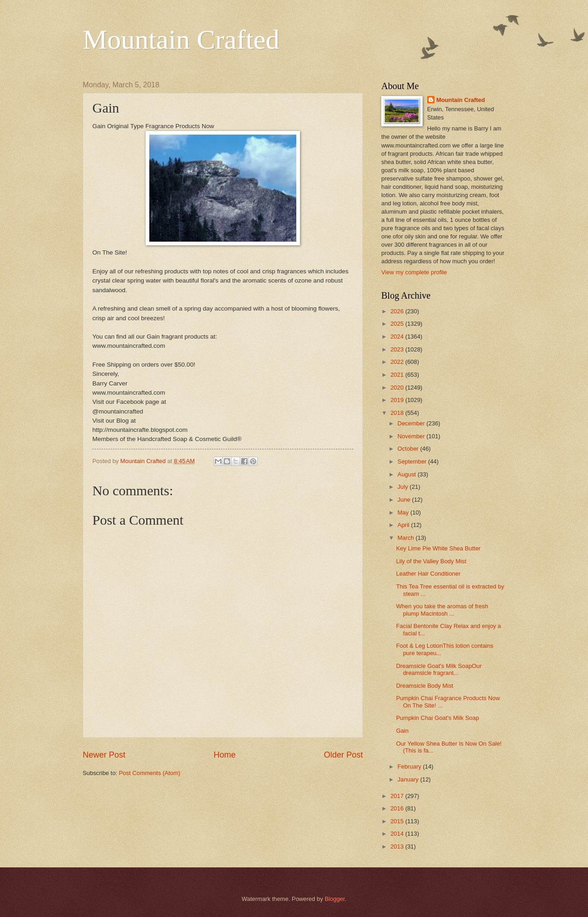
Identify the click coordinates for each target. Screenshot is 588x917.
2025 (398, 324)
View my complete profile (414, 272)
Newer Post (104, 755)
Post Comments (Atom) (150, 773)
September (413, 461)
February (410, 767)
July (403, 487)
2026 (398, 311)
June (405, 500)
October (409, 449)
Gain (402, 731)
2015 (398, 821)
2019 (398, 400)
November (412, 436)
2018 (398, 413)
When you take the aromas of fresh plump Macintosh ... (442, 610)
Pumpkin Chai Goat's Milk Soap (438, 718)
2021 (398, 375)
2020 (398, 388)
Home (225, 755)
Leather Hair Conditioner (428, 574)
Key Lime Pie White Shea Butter (438, 548)
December (412, 423)
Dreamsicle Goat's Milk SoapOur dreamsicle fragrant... (439, 669)
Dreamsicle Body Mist (425, 686)
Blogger (335, 899)
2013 (398, 846)
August (407, 474)
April (404, 525)
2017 (398, 796)
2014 (398, 834)
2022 (398, 362)
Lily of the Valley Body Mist (431, 561)
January (409, 779)
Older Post (343, 755)
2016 (398, 808)
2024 (398, 337)
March (406, 538)
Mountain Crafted (181, 40)
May (404, 512)
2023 (398, 349)
